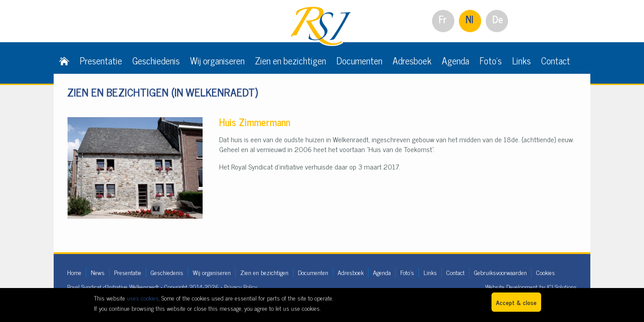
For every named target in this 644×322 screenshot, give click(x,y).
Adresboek (412, 60)
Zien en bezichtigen (290, 60)
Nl (470, 19)
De (498, 19)
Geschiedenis (156, 60)
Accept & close (516, 302)
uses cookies (143, 298)
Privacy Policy (241, 286)
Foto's (491, 60)
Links (521, 60)
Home (74, 272)
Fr (443, 19)
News (98, 272)
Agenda (455, 60)
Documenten (359, 60)
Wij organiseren (217, 60)
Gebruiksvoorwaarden (500, 272)
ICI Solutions (562, 286)
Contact (556, 60)
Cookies (546, 272)
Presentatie (101, 60)
